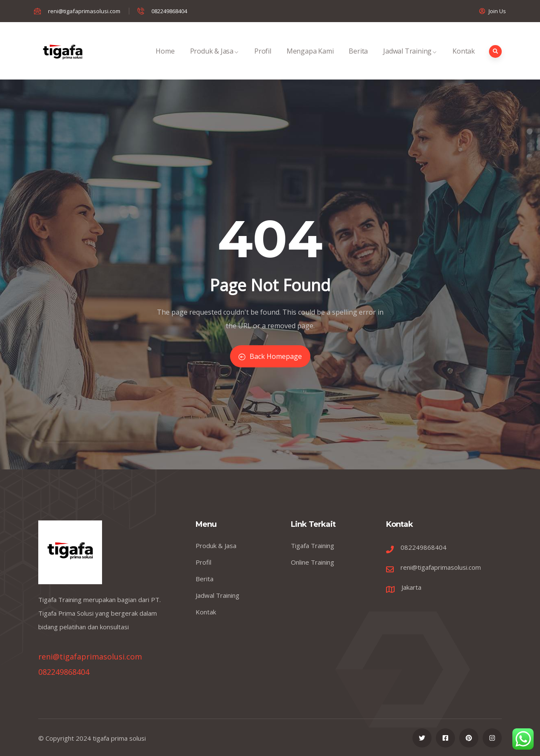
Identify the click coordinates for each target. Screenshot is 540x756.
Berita (358, 60)
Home (165, 60)
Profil (263, 60)
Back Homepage (270, 356)
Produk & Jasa (215, 60)
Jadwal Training (410, 60)
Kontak (464, 60)
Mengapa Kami (310, 60)
